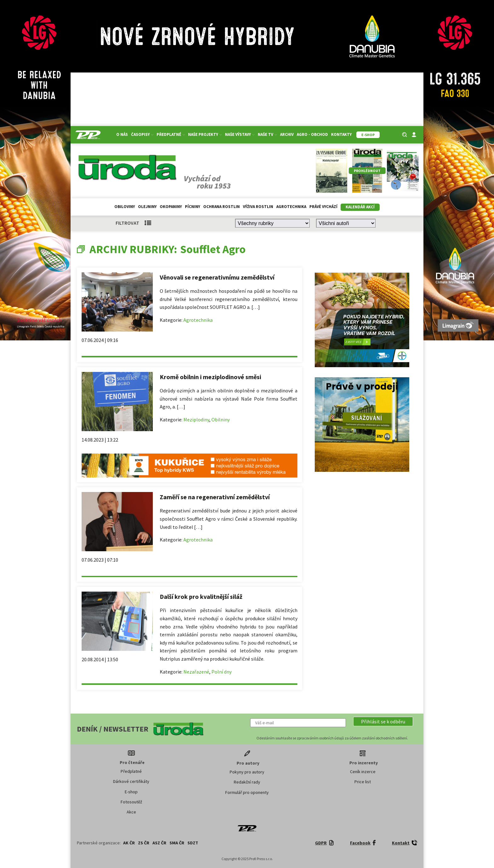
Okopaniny (171, 207)
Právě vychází (323, 207)
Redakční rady (247, 782)
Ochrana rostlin (221, 207)
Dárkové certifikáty (131, 781)
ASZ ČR (159, 843)
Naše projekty (205, 134)
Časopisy (142, 134)
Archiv (287, 134)
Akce (131, 812)
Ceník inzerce (363, 772)
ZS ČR (144, 843)
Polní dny (221, 672)
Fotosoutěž (131, 802)
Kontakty (341, 134)
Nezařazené (196, 672)
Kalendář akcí (360, 207)
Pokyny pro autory (247, 772)
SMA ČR (177, 843)
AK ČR (129, 843)
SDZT (193, 843)
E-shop (131, 792)
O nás (122, 134)
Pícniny (192, 207)
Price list (363, 782)
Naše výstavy (240, 134)
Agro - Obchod (312, 134)
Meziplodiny (196, 420)
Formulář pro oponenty (247, 792)
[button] (383, 721)
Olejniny (147, 207)
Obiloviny (125, 207)
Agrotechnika (291, 207)
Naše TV (267, 134)
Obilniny (221, 420)
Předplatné (171, 134)
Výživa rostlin (258, 207)
